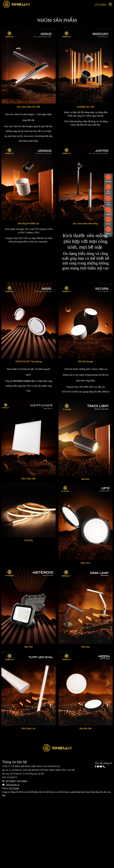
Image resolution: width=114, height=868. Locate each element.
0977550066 (100, 4)
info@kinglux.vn (13, 785)
